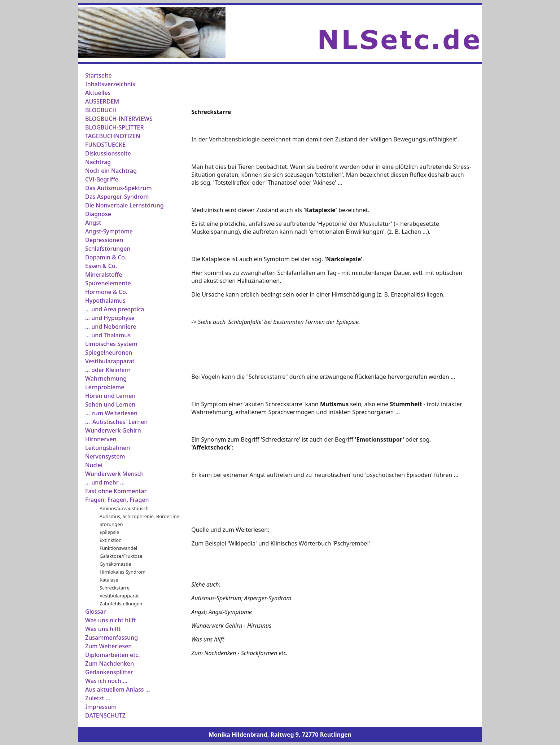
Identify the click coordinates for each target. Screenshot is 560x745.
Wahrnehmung (106, 378)
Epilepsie (109, 532)
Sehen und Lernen (110, 404)
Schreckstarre (115, 588)
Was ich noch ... (106, 681)
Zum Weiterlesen (108, 646)
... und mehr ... (105, 482)
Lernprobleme (105, 387)
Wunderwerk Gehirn (113, 430)
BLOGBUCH (101, 110)
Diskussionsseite (108, 153)
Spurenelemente (108, 283)
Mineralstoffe (104, 275)
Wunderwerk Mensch (114, 474)
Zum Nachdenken (110, 663)
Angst (93, 223)
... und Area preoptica (115, 309)
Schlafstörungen (108, 249)
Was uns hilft (103, 629)
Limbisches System (111, 344)
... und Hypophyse (110, 318)
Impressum (101, 707)
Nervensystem (105, 456)
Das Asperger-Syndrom (117, 197)
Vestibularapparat (110, 361)
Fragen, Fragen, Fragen (117, 500)
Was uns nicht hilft (111, 620)
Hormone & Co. (106, 292)
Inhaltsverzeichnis (110, 84)
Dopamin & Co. (106, 257)
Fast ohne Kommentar (116, 491)
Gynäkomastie (115, 564)
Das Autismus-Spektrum (119, 188)
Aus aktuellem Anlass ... (118, 689)
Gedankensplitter (109, 672)
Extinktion (111, 540)
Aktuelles (98, 93)
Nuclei (94, 465)
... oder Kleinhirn (108, 370)
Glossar (95, 612)
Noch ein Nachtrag (111, 171)
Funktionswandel (118, 548)
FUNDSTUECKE (105, 145)
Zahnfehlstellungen (121, 604)
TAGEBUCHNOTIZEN (113, 136)
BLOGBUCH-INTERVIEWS (119, 119)
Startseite (99, 75)
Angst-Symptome (109, 231)
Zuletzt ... (98, 698)
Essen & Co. (101, 266)
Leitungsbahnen (108, 448)
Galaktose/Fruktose (121, 556)
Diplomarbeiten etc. (113, 655)
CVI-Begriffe (102, 179)
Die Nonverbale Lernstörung (124, 205)
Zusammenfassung (111, 637)
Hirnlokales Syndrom (122, 572)
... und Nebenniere (111, 327)
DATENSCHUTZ (105, 715)
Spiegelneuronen (109, 352)
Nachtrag (98, 162)
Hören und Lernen (110, 396)
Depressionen (104, 240)
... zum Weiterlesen (111, 413)
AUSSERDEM (102, 101)
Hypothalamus (105, 301)
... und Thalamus (108, 335)
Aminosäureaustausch (124, 508)
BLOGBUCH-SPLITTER (115, 127)
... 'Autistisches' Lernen (116, 422)
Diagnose (98, 214)
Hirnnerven (101, 439)
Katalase (109, 580)
